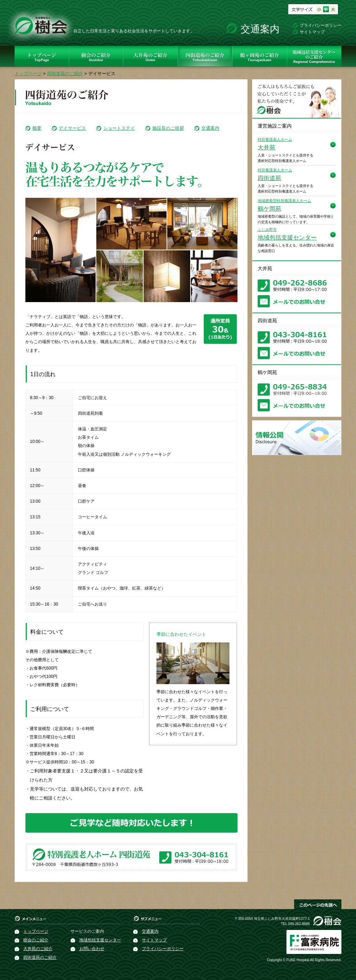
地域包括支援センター (287, 234)
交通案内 (260, 29)
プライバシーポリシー (321, 25)
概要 (37, 128)
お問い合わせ (92, 949)
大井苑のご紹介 (38, 949)
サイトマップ (312, 32)
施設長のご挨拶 (168, 128)
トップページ (28, 74)
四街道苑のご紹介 (65, 74)
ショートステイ (119, 128)
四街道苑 (275, 175)
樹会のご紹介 (36, 940)
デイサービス (72, 128)
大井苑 (275, 144)
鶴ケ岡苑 (284, 205)
